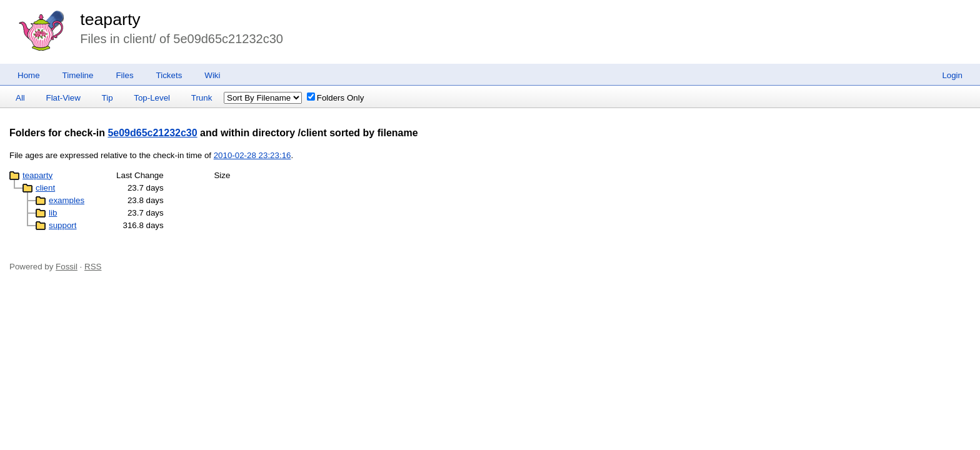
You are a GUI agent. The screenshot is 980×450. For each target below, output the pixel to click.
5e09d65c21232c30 (152, 133)
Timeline (78, 75)
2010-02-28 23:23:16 (252, 155)
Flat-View (63, 98)
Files (124, 75)
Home (29, 75)
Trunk (202, 98)
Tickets (169, 75)
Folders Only (336, 98)
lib (53, 213)
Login (952, 75)
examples (67, 200)
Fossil (67, 267)
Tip (107, 98)
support (62, 225)
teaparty (110, 19)
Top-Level (152, 98)
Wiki (212, 75)
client (45, 188)
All (20, 98)
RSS (93, 267)
